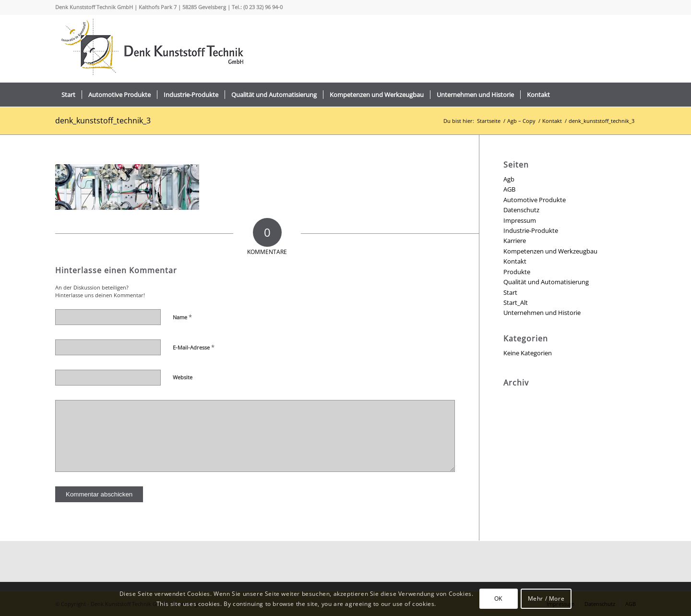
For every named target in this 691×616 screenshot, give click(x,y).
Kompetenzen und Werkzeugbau (550, 251)
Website (183, 377)
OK (498, 598)
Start (510, 292)
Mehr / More (546, 598)
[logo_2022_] (151, 48)
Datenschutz (521, 210)
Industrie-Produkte (531, 230)
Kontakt (515, 261)
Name (182, 317)
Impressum (520, 220)
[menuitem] (68, 95)
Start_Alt (516, 302)
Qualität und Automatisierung (546, 282)
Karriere (515, 241)
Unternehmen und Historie (542, 313)
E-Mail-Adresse (194, 347)
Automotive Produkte (535, 200)
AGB (509, 189)
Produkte (517, 272)
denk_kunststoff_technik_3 (103, 121)
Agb (509, 179)
